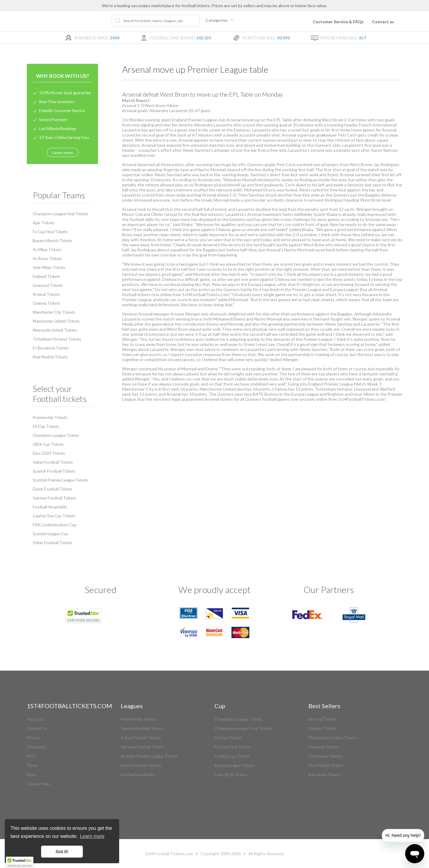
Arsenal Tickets (46, 294)
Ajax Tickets (43, 223)
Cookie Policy (39, 784)
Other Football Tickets (53, 543)
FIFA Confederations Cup (55, 525)
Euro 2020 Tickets (49, 453)
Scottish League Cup (50, 534)
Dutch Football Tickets (53, 489)
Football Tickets (169, 854)
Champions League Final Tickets (60, 214)
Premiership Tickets (50, 417)
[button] (20, 862)
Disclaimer (36, 747)
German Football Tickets (54, 498)
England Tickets (46, 276)
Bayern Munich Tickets (52, 241)
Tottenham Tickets (325, 756)
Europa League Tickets (235, 765)
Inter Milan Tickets (49, 267)
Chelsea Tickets (46, 303)
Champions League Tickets (56, 435)
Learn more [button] (92, 836)
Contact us (383, 22)
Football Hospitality (50, 507)
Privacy (33, 738)
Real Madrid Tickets (50, 357)
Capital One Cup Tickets (54, 516)
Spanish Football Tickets (54, 471)
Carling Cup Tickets (232, 756)
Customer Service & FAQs (338, 22)
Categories (220, 20)
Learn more (63, 153)
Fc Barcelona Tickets (51, 348)
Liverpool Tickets (48, 285)
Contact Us (37, 728)
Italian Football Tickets (53, 462)
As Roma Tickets (47, 259)
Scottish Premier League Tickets (60, 480)
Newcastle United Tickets (55, 330)
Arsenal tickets (219, 399)
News (32, 775)
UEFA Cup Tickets (48, 444)
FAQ (31, 756)
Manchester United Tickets (56, 321)
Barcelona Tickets (324, 775)
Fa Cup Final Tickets (50, 232)
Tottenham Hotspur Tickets (57, 339)
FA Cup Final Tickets (233, 747)
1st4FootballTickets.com (361, 399)
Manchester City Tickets (54, 312)
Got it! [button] (62, 852)
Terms (32, 765)
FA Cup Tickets (46, 426)
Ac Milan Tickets (47, 250)
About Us (35, 719)
